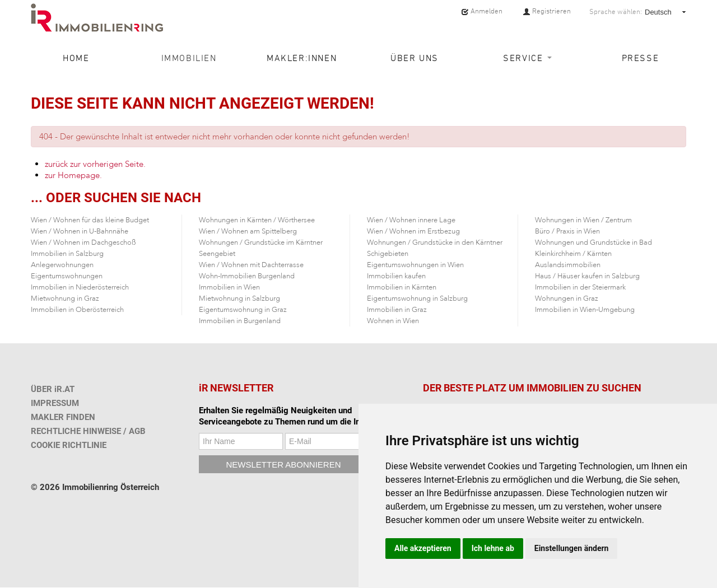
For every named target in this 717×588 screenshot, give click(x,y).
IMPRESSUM (55, 403)
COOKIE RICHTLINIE (69, 445)
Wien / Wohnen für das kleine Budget (90, 220)
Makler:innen (302, 58)
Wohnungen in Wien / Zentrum (583, 220)
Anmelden (482, 11)
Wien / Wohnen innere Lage (411, 220)
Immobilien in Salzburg (67, 254)
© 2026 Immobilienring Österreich (95, 487)
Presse (641, 58)
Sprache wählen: (616, 12)
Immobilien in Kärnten (402, 287)
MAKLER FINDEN (63, 417)
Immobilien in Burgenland (240, 321)
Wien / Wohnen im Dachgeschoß (83, 242)
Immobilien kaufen (396, 276)
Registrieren (547, 11)
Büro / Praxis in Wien (567, 231)
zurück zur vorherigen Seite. (95, 164)
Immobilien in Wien (229, 287)
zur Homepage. (73, 175)
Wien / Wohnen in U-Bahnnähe (80, 231)
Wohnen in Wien (393, 321)
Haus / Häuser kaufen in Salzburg (587, 276)
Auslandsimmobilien (568, 265)
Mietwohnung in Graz (65, 298)
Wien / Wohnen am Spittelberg (248, 231)
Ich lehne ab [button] (493, 548)
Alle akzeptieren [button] (423, 548)
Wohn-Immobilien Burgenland (247, 276)
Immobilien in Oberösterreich (77, 310)
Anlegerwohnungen (62, 265)
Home (76, 58)
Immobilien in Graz (397, 310)
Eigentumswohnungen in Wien (415, 265)
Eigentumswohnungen (67, 276)
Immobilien (189, 58)
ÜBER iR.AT (53, 389)
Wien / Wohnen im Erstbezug (413, 231)
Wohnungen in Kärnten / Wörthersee (257, 220)
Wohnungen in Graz (567, 298)
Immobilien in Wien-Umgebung (585, 310)
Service (527, 58)
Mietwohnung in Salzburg (239, 298)
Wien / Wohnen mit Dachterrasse (251, 265)
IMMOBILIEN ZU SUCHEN (584, 388)
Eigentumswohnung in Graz (243, 310)
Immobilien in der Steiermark (580, 287)
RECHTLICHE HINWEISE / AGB (88, 431)
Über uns (415, 58)
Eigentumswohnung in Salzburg (417, 298)
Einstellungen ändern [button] (572, 548)
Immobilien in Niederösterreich (80, 287)
